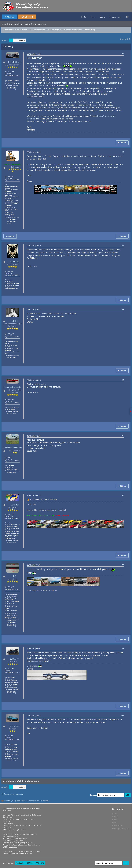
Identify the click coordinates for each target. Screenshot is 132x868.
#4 (123, 309)
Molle (15, 321)
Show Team (118, 826)
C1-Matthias (15, 62)
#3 (123, 245)
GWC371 (15, 659)
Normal (20, 863)
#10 (122, 715)
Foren (93, 17)
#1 (123, 54)
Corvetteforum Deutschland (15, 30)
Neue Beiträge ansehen (12, 24)
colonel (15, 505)
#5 (123, 380)
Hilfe (127, 17)
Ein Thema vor (30, 781)
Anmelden (9, 17)
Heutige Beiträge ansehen (35, 24)
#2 (123, 152)
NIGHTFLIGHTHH (12, 447)
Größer (40, 863)
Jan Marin (15, 726)
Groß (29, 863)
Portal (84, 17)
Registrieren (27, 17)
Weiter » (22, 40)
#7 (123, 495)
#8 (123, 565)
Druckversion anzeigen (14, 794)
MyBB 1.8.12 (16, 851)
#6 (123, 436)
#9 (123, 648)
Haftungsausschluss (121, 828)
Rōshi (21, 853)
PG (15, 576)
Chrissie (15, 262)
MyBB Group (35, 851)
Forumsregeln (115, 17)
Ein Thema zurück (13, 781)
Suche (103, 17)
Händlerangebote (38, 30)
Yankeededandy (12, 387)
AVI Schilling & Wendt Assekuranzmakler (65, 30)
